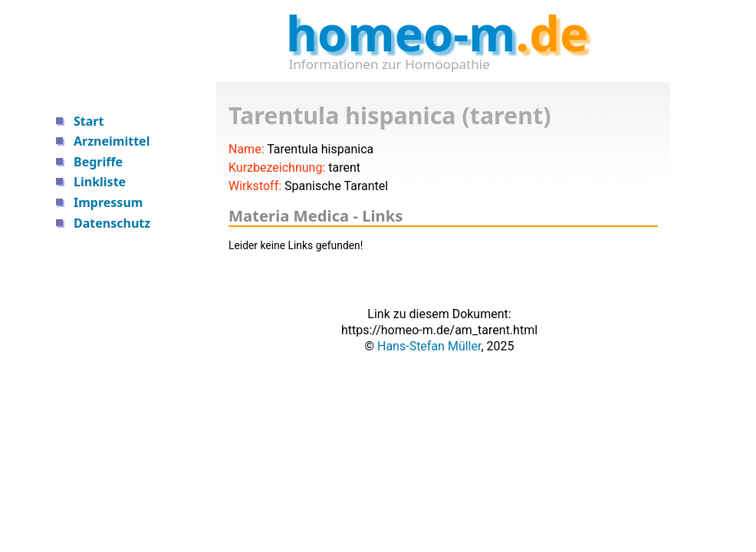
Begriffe (98, 162)
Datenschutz (112, 223)
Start (89, 121)
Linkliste (100, 182)
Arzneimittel (112, 141)
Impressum (108, 202)
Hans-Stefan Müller (429, 346)
